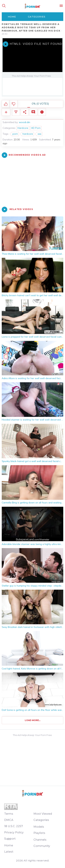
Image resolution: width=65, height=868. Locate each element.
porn (15, 134)
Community (42, 846)
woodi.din (25, 122)
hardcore (28, 134)
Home (12, 17)
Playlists (39, 833)
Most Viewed (43, 814)
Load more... (33, 720)
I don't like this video (14, 104)
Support (10, 839)
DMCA (9, 820)
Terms (9, 814)
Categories (37, 17)
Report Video (42, 112)
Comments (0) (33, 112)
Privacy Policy (14, 832)
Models (39, 827)
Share (25, 112)
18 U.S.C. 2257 (14, 826)
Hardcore (23, 128)
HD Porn (36, 128)
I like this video (6, 104)
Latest (9, 852)
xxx (39, 134)
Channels (40, 840)
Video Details (16, 112)
